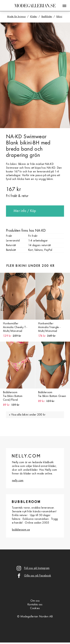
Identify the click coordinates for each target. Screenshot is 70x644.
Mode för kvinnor (16, 17)
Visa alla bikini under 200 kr (28, 415)
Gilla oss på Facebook (38, 576)
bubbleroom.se (21, 530)
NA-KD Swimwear (26, 137)
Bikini (59, 17)
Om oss (35, 601)
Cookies (35, 608)
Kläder (34, 17)
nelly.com (18, 481)
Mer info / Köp (25, 211)
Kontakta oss (35, 605)
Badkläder (47, 17)
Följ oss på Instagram (37, 568)
